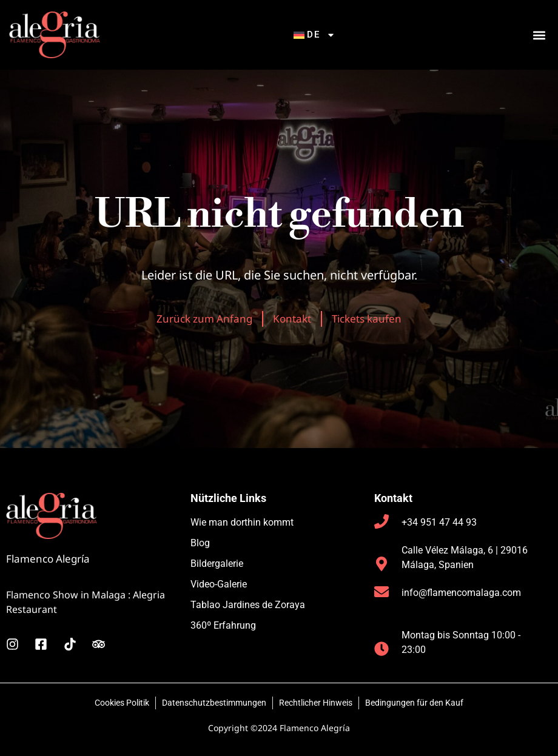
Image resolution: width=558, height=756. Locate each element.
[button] (539, 35)
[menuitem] (315, 35)
